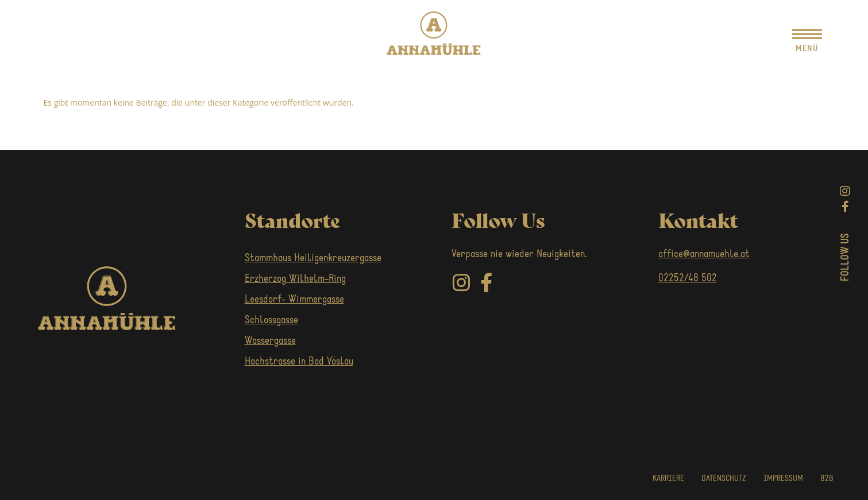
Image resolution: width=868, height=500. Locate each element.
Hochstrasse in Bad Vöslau (299, 362)
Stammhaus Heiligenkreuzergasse (313, 259)
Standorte (292, 219)
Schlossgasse (271, 321)
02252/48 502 (688, 279)
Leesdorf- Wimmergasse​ (294, 300)
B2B (827, 479)
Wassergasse (270, 341)
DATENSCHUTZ (724, 479)
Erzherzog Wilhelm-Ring (295, 279)
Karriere (668, 479)
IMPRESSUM (783, 479)
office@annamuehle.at (704, 255)
